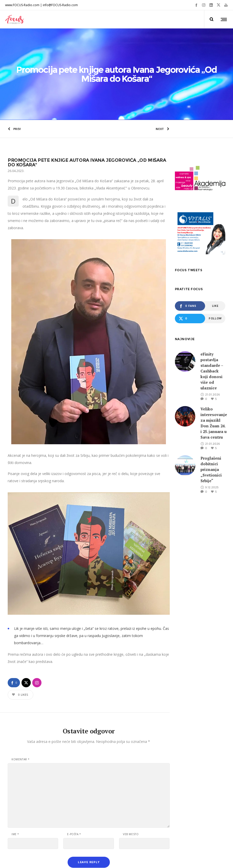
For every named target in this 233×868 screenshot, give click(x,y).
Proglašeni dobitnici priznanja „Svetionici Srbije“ (211, 421)
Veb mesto (131, 786)
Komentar (21, 711)
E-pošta (74, 786)
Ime (15, 786)
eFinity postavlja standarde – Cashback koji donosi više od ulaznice (212, 323)
